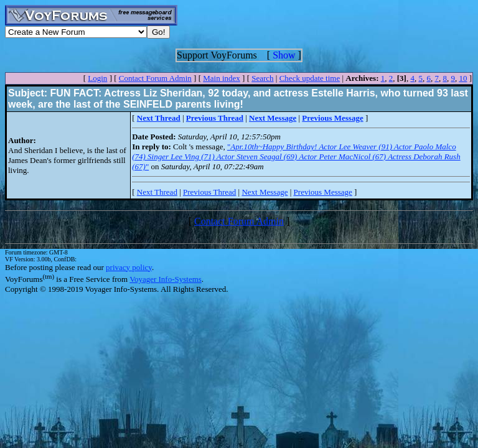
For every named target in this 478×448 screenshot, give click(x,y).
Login (97, 78)
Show (284, 55)
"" (296, 156)
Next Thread (157, 192)
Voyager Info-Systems (166, 279)
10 (463, 78)
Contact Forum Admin (155, 78)
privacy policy (129, 267)
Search (262, 78)
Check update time (310, 78)
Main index (222, 78)
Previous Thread (209, 192)
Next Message (265, 192)
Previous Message (323, 192)
